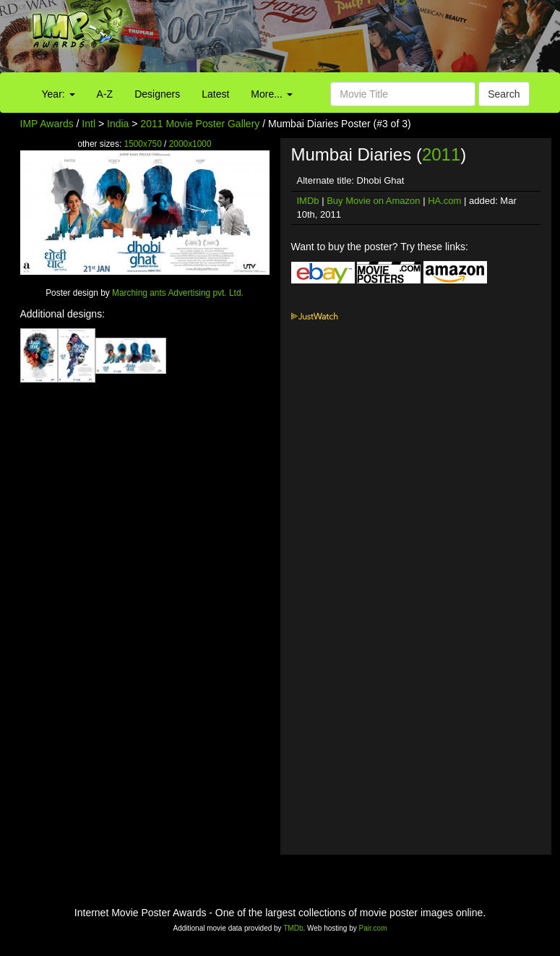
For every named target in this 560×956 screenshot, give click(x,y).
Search (504, 94)
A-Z (105, 94)
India (118, 124)
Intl (89, 124)
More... (271, 94)
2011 (441, 154)
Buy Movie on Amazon (373, 201)
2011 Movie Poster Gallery (200, 124)
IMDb (308, 201)
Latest (215, 94)
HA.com (444, 201)
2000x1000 (190, 144)
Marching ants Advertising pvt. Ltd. (178, 293)
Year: (59, 94)
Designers (157, 94)
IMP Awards (47, 124)
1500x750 (143, 144)
